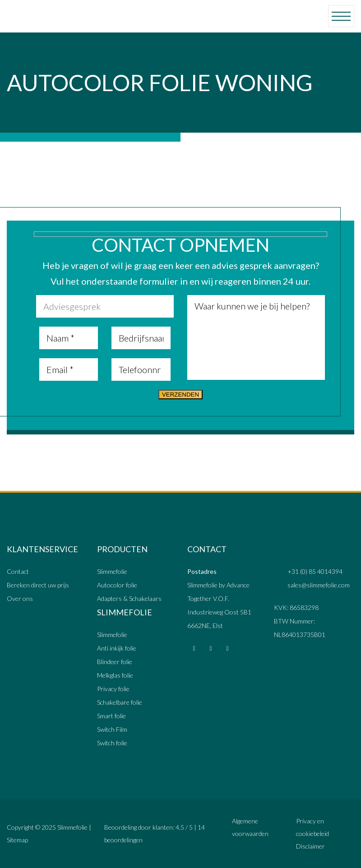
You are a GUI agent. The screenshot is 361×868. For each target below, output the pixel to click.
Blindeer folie (115, 662)
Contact (18, 571)
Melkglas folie (115, 675)
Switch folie (112, 743)
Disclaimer (310, 846)
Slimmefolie (112, 571)
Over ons (20, 598)
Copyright (20, 827)
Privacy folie (113, 689)
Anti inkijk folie (117, 648)
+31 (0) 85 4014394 (315, 571)
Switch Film (112, 729)
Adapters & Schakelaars (129, 598)
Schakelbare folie (120, 702)
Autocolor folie (117, 585)
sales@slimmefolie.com (319, 585)
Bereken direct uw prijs (38, 585)
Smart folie (111, 716)
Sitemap (17, 840)
